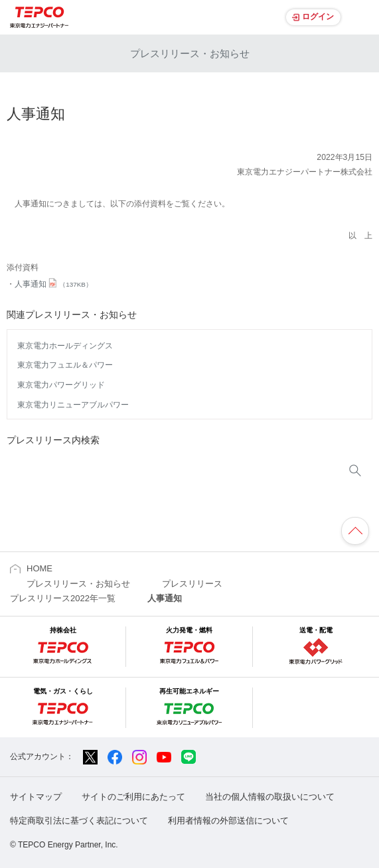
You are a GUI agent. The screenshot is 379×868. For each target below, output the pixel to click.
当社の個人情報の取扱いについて (270, 797)
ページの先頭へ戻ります (355, 531)
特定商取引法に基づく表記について (79, 821)
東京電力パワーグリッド (61, 385)
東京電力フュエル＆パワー (65, 365)
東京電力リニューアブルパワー (73, 405)
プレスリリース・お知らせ (190, 53)
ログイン (318, 17)
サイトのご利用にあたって (133, 797)
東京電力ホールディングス (65, 346)
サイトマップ (36, 797)
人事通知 (53, 284)
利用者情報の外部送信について (228, 821)
